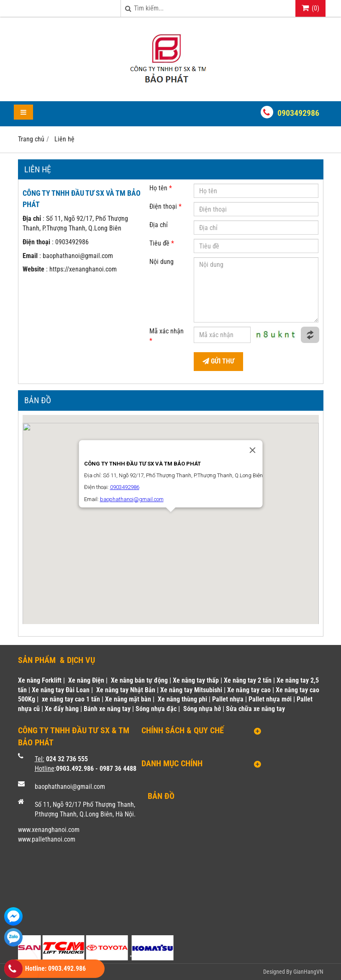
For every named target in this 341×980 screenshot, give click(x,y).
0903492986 (298, 113)
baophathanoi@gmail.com (78, 256)
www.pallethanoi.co (44, 839)
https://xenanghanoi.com (83, 269)
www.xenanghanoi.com (49, 830)
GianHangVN (308, 972)
